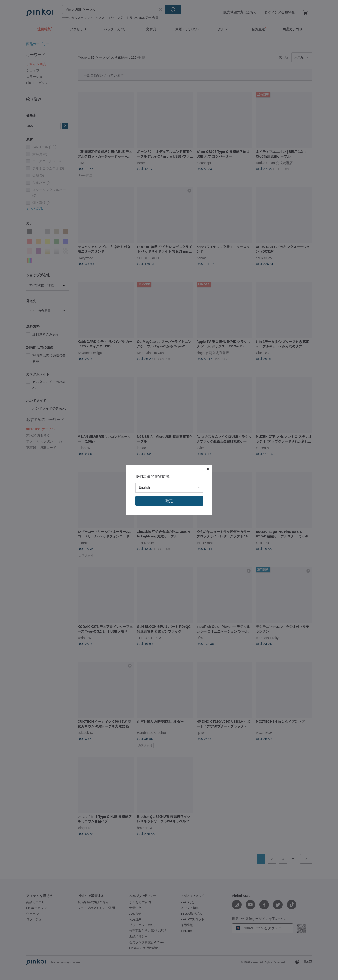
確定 (169, 501)
